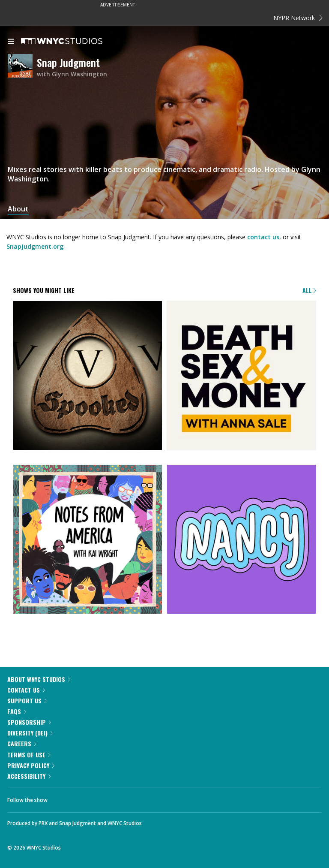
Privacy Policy (31, 765)
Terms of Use (29, 755)
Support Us (27, 701)
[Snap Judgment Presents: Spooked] (88, 376)
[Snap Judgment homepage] (22, 67)
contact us (263, 237)
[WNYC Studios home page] (72, 42)
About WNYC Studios (39, 679)
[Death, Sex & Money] (241, 376)
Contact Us (26, 690)
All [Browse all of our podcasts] (309, 290)
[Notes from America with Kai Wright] (88, 540)
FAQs (17, 711)
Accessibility (29, 776)
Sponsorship (29, 722)
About (18, 209)
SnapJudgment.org (35, 246)
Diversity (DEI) (30, 733)
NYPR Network (298, 18)
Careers (22, 743)
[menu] (11, 42)
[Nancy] (241, 540)
